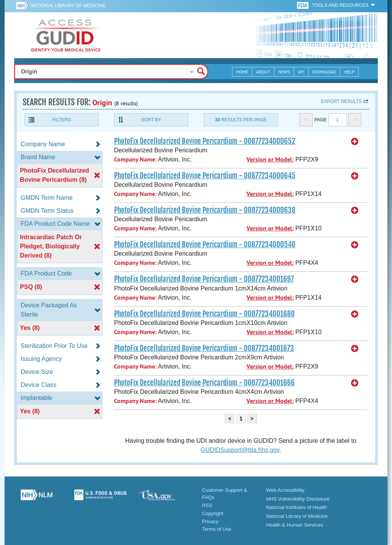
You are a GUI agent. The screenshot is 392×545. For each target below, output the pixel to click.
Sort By (151, 120)
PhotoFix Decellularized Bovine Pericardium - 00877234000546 (205, 245)
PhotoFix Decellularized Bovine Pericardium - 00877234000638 (205, 210)
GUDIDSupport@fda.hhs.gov (240, 450)
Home (242, 72)
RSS (207, 505)
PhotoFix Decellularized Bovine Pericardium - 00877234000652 (205, 141)
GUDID (66, 35)
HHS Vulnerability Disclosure (298, 499)
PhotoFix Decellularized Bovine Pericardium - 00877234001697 (204, 279)
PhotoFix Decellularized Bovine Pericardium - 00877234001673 (204, 348)
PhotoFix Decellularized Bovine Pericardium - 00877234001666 (204, 383)
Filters (62, 120)
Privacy (210, 521)
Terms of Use (217, 529)
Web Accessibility (285, 490)
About (263, 72)
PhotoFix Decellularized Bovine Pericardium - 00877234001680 (204, 314)
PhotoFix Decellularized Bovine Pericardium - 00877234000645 (205, 176)
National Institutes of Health (296, 507)
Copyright (213, 513)
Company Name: (135, 159)
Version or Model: (270, 159)
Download (324, 72)
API (301, 72)
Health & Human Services (295, 525)
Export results (341, 101)
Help (349, 72)
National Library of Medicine (68, 6)
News (284, 72)
